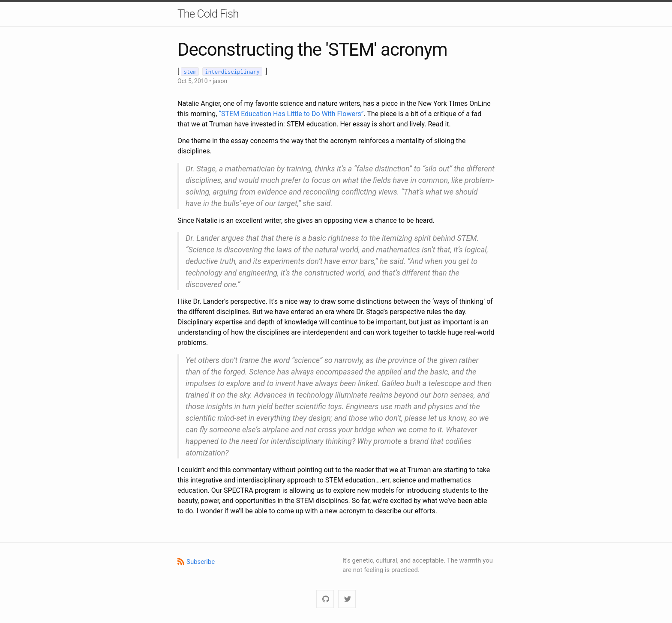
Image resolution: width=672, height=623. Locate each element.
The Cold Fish (208, 14)
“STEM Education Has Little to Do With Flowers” (291, 114)
